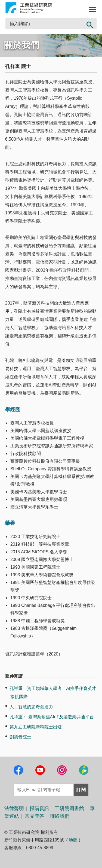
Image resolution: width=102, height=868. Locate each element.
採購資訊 (39, 808)
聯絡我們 (60, 816)
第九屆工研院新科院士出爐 (36, 727)
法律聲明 (14, 808)
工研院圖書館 (69, 808)
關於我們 (21, 45)
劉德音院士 (20, 737)
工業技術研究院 (29, 8)
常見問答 (35, 816)
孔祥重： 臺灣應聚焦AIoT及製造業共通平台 (52, 717)
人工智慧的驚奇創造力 (31, 707)
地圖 (73, 840)
